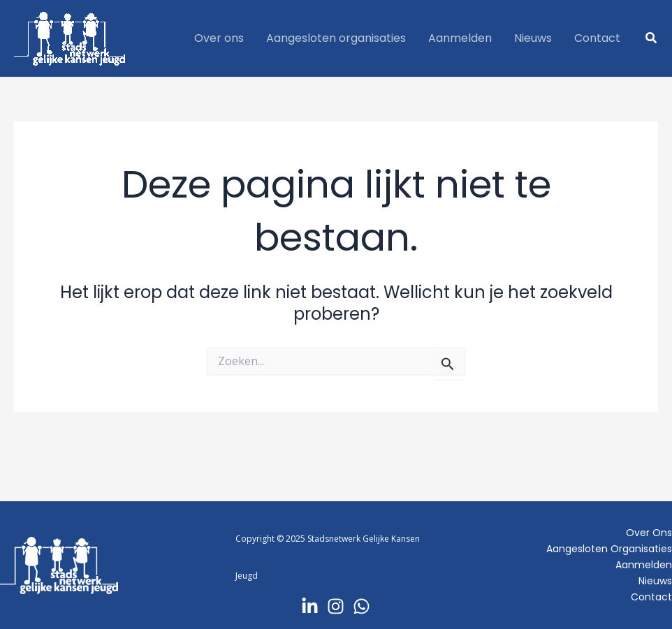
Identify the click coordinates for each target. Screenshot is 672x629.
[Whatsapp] (361, 606)
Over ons (649, 533)
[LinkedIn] (310, 606)
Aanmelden (644, 565)
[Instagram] (336, 606)
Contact (651, 597)
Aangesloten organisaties (609, 549)
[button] (652, 38)
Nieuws (655, 581)
